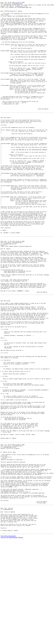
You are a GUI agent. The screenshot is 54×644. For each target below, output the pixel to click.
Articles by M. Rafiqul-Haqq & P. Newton (12, 642)
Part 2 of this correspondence (8, 640)
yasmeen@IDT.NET (17, 4)
